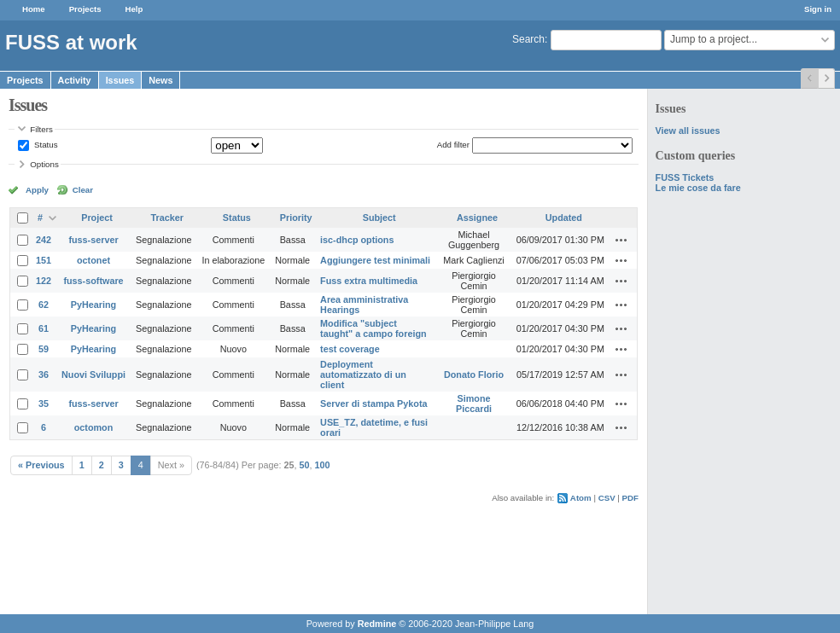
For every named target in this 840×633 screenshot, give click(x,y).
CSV (607, 498)
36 (44, 375)
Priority (296, 218)
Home (34, 9)
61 (44, 328)
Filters (41, 129)
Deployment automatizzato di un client (363, 375)
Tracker (167, 218)
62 (44, 305)
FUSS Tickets (685, 177)
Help (134, 9)
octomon (94, 427)
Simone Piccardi (474, 404)
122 (44, 281)
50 (305, 465)
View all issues (688, 131)
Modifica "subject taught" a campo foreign (373, 328)
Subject (379, 218)
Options (44, 164)
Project (97, 218)
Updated (564, 218)
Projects (85, 9)
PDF (630, 498)
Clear (83, 190)
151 (44, 260)
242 (44, 240)
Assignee (477, 218)
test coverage (350, 349)
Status (44, 145)
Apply (37, 190)
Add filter (453, 145)
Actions (621, 240)
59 (44, 349)
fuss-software (93, 281)
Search (528, 39)
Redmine (377, 624)
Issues (120, 80)
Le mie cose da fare (698, 188)
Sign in (818, 9)
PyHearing (93, 305)
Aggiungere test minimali (375, 260)
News (160, 80)
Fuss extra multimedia (369, 281)
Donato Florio (474, 375)
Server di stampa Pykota (373, 404)
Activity (75, 80)
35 (44, 404)
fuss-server (93, 240)
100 (323, 465)
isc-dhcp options (357, 240)
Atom (581, 498)
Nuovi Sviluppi (93, 375)
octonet (93, 260)
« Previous (41, 465)
